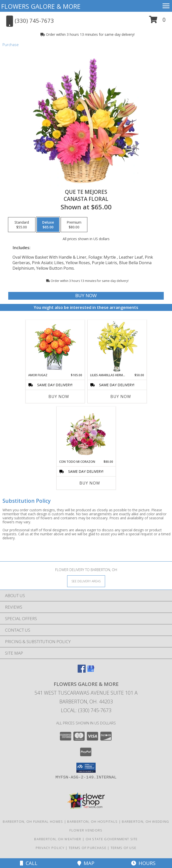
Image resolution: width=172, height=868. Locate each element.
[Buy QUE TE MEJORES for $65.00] (86, 296)
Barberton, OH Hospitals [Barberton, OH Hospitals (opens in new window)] (92, 821)
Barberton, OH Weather (58, 839)
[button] (157, 21)
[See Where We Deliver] (86, 581)
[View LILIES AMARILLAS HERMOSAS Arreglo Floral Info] (117, 347)
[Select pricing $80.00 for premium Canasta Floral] (74, 225)
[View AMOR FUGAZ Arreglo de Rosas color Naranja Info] (55, 347)
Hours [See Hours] (143, 863)
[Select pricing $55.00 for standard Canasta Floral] (22, 225)
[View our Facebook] (82, 671)
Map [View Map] (86, 863)
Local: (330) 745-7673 (86, 710)
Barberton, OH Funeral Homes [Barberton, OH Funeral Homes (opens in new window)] (33, 821)
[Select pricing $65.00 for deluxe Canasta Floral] (48, 225)
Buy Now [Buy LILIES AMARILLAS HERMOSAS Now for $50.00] (121, 396)
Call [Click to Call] (29, 863)
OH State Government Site (112, 839)
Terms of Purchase (87, 848)
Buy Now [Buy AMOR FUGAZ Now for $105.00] (59, 396)
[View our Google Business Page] (91, 671)
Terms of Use (124, 848)
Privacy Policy (50, 848)
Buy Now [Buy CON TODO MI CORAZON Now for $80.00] (90, 483)
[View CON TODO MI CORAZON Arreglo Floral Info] (86, 433)
